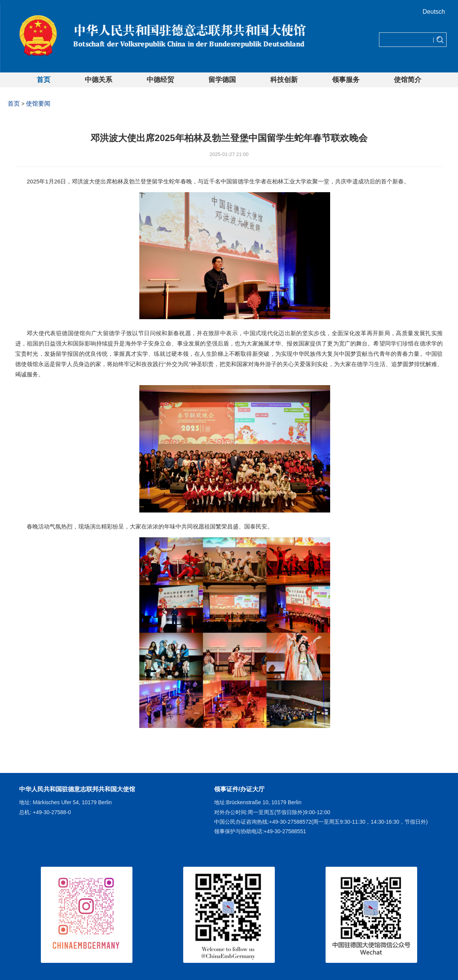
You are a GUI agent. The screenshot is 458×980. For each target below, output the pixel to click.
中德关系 (98, 80)
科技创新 (284, 80)
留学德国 (222, 80)
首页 (44, 80)
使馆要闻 (38, 104)
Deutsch (434, 12)
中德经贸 (160, 80)
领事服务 (346, 80)
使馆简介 (408, 80)
